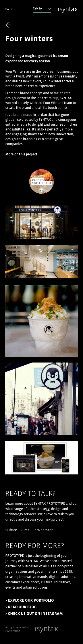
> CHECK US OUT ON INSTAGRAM (34, 614)
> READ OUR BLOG (21, 607)
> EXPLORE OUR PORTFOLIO (30, 600)
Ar (12, 9)
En (7, 9)
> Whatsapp (44, 530)
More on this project (21, 154)
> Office (11, 530)
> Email (26, 530)
